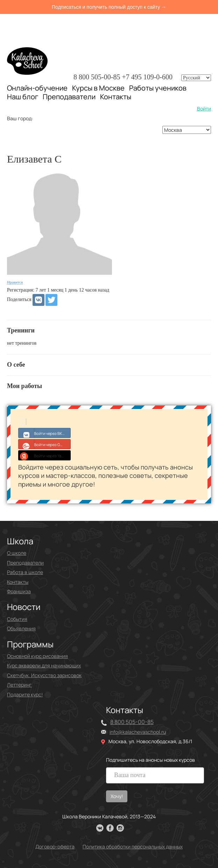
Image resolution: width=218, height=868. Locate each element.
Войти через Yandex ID (45, 455)
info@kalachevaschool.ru (138, 732)
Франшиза (19, 591)
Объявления (21, 628)
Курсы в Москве (98, 88)
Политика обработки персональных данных (133, 847)
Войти (204, 109)
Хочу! (117, 796)
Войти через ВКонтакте (45, 433)
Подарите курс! (25, 694)
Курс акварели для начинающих (44, 665)
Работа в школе (25, 572)
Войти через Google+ (45, 444)
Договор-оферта (55, 847)
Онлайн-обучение (37, 88)
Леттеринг (19, 685)
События (17, 619)
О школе (17, 553)
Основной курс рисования (37, 656)
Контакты (116, 97)
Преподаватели (69, 97)
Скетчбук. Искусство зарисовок (44, 675)
